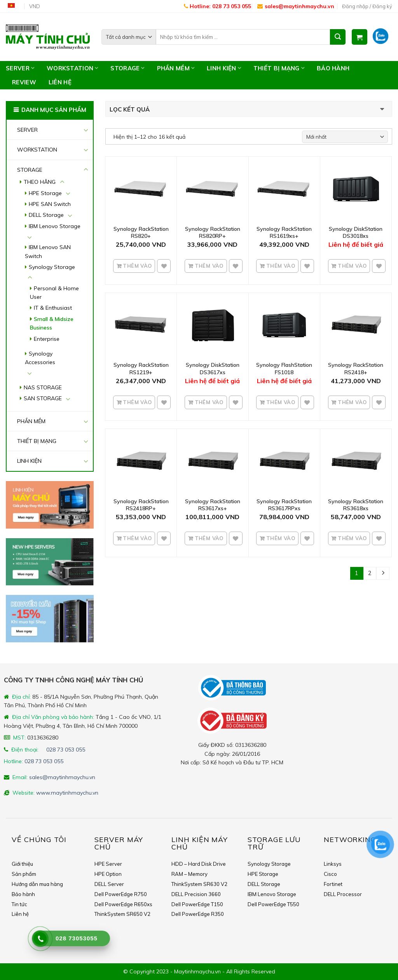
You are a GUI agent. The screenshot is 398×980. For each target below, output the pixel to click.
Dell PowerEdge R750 (121, 894)
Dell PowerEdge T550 (273, 904)
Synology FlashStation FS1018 (284, 368)
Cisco (330, 874)
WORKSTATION (72, 68)
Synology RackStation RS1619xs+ (284, 232)
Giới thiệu (22, 864)
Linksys (333, 864)
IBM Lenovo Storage (55, 226)
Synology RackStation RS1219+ (141, 368)
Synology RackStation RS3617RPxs (284, 505)
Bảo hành (333, 68)
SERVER (20, 68)
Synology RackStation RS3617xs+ (213, 505)
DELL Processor (343, 894)
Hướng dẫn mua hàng (37, 884)
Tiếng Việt (14, 6)
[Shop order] (345, 137)
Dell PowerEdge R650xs (123, 904)
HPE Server (108, 864)
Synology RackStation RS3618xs (356, 505)
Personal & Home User (54, 293)
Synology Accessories (40, 358)
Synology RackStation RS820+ (141, 232)
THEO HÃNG (40, 182)
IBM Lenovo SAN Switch (48, 251)
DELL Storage (46, 215)
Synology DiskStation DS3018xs (356, 232)
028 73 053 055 (66, 750)
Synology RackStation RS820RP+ (213, 232)
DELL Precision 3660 (196, 894)
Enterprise (47, 339)
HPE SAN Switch (50, 204)
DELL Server (109, 884)
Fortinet (333, 884)
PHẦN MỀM (176, 68)
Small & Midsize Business (52, 323)
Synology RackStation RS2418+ (356, 368)
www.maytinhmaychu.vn (67, 793)
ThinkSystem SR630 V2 (199, 884)
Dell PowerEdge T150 (197, 904)
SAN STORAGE (43, 398)
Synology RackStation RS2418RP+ (141, 505)
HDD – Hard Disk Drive (199, 864)
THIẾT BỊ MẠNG (279, 68)
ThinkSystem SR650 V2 (122, 914)
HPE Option (108, 874)
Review (24, 82)
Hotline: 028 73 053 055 (217, 6)
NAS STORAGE (43, 387)
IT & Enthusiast (53, 308)
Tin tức (19, 904)
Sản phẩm (24, 874)
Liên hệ (60, 82)
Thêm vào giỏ (137, 268)
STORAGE (127, 68)
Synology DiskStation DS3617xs (213, 368)
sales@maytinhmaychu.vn (296, 6)
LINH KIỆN (224, 68)
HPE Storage (45, 193)
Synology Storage (52, 267)
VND (35, 6)
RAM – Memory (189, 874)
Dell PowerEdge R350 (198, 914)
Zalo (383, 37)
